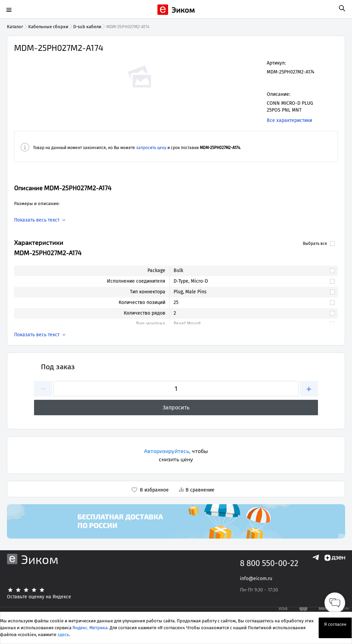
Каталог (15, 27)
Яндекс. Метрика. (91, 628)
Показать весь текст (37, 220)
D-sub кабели (87, 27)
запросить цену (151, 148)
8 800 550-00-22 (269, 563)
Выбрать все (319, 244)
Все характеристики (289, 120)
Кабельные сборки (48, 27)
